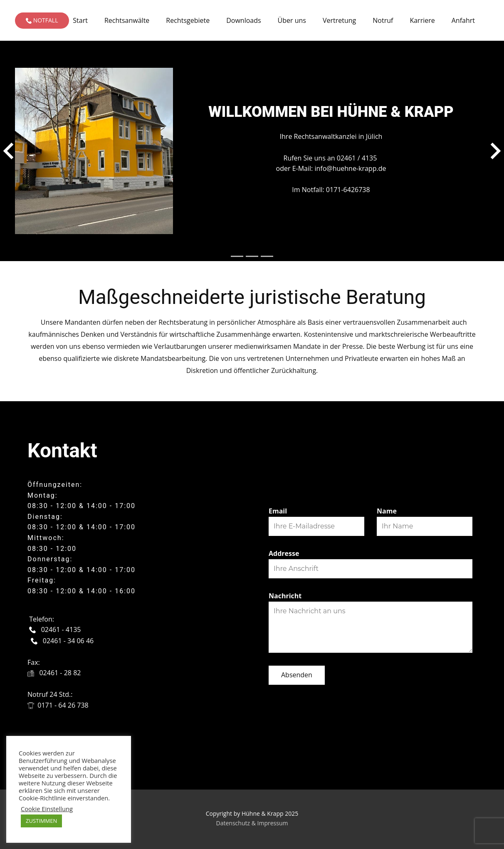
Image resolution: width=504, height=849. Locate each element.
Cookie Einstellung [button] (47, 809)
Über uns (292, 20)
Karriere (422, 20)
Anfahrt (463, 20)
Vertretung (339, 20)
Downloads (243, 20)
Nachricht (285, 596)
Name (387, 511)
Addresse (284, 553)
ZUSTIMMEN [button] (41, 821)
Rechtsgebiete (188, 20)
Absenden (297, 675)
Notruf (383, 20)
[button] (8, 151)
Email (278, 511)
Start (80, 20)
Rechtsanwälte (127, 20)
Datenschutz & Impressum (252, 823)
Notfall (42, 20)
